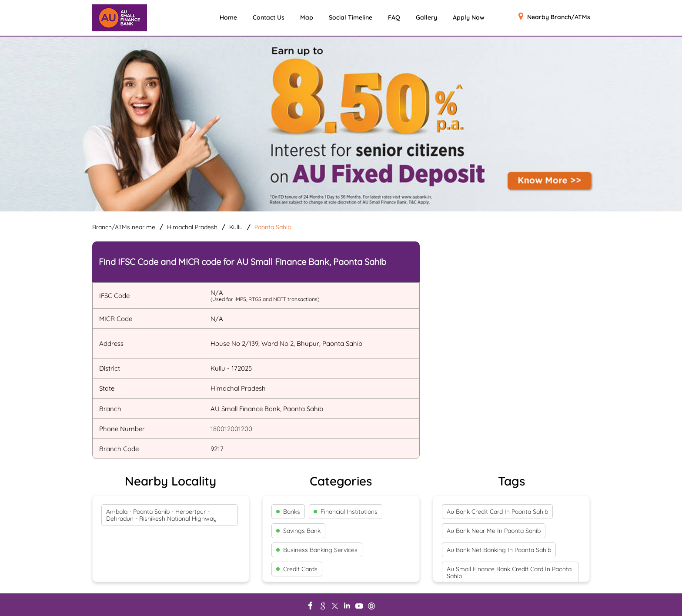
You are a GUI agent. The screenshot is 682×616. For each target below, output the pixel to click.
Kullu (236, 227)
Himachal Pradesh (192, 227)
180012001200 (231, 429)
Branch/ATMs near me (124, 227)
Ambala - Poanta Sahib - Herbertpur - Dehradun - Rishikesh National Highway (161, 515)
